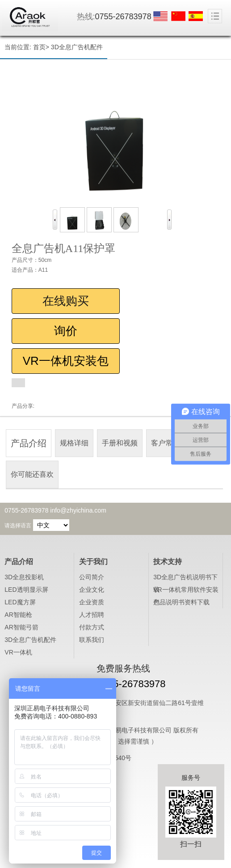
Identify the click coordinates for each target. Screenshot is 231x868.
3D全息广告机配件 (77, 47)
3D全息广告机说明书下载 (185, 578)
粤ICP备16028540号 (103, 758)
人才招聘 (92, 615)
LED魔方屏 (20, 602)
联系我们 (92, 640)
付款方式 (92, 627)
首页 (39, 47)
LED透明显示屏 (26, 590)
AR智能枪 (18, 615)
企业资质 (92, 602)
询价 (66, 331)
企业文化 (92, 590)
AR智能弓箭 (21, 627)
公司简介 (92, 577)
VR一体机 (18, 652)
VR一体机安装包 (66, 361)
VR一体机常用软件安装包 (186, 591)
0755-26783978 (123, 17)
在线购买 (66, 301)
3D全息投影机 (24, 577)
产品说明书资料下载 (181, 602)
